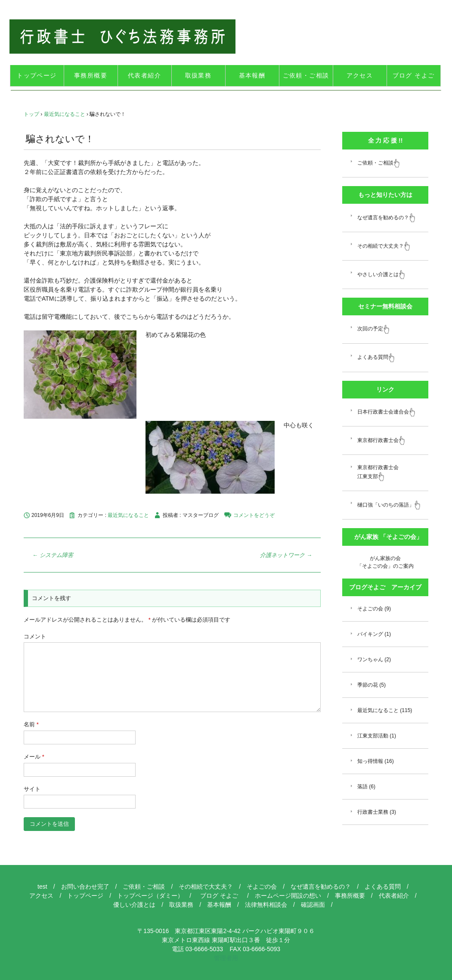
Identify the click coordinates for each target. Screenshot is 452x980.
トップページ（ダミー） (150, 896)
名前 (31, 724)
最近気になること (128, 515)
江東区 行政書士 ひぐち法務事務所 (122, 37)
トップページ (37, 75)
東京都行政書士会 (381, 440)
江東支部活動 (373, 736)
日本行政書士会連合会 (386, 412)
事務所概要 (91, 75)
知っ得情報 (370, 761)
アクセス (360, 75)
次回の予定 (373, 329)
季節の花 (368, 685)
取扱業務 (198, 75)
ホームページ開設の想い (288, 896)
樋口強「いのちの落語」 (389, 505)
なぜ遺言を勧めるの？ (386, 218)
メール (34, 757)
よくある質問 (376, 357)
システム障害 (53, 555)
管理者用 (226, 958)
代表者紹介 (144, 75)
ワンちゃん (370, 660)
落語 (362, 787)
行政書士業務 (373, 812)
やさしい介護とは (381, 274)
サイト (32, 789)
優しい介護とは (134, 905)
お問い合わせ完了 (85, 887)
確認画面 (313, 905)
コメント (35, 636)
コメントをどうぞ (254, 515)
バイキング (370, 634)
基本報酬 (252, 75)
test (42, 887)
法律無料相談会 (266, 905)
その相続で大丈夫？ (384, 246)
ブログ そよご (416, 75)
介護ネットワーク (286, 555)
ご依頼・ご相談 (306, 75)
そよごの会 (370, 609)
